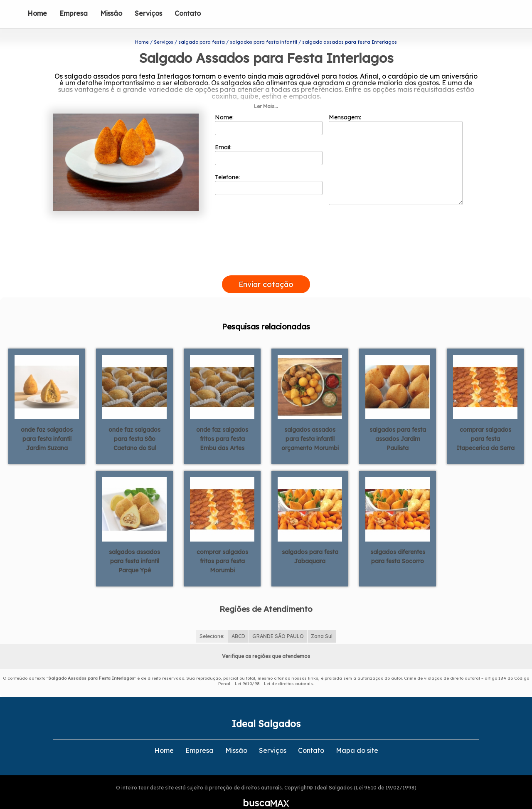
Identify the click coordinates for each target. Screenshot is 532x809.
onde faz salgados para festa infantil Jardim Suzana (47, 426)
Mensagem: (396, 146)
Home (37, 13)
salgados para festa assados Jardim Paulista (398, 426)
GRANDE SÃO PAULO (278, 622)
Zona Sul (322, 622)
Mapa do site (357, 737)
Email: (269, 141)
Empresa (74, 13)
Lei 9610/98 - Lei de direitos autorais (274, 670)
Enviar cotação (266, 271)
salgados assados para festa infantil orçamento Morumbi (310, 426)
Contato (188, 13)
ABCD (238, 622)
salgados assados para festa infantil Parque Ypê (134, 548)
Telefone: (269, 171)
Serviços (148, 13)
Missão (111, 13)
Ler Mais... (266, 93)
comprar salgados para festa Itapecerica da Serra (485, 426)
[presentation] (266, 252)
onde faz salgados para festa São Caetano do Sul (134, 426)
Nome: (269, 111)
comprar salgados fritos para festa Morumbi (222, 548)
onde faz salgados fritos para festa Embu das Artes (222, 426)
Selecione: (212, 622)
